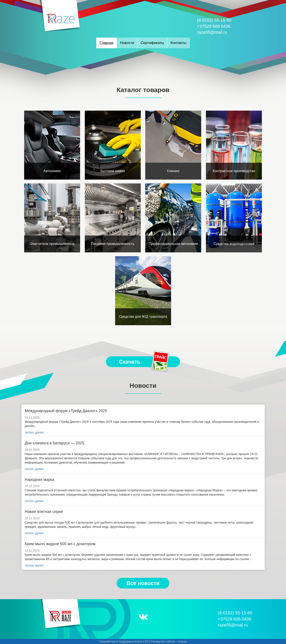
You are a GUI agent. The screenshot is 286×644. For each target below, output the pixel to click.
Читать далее (34, 432)
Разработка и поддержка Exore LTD (124, 641)
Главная (106, 43)
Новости (127, 43)
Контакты (178, 43)
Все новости (143, 583)
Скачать (145, 362)
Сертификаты (152, 43)
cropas (182, 641)
